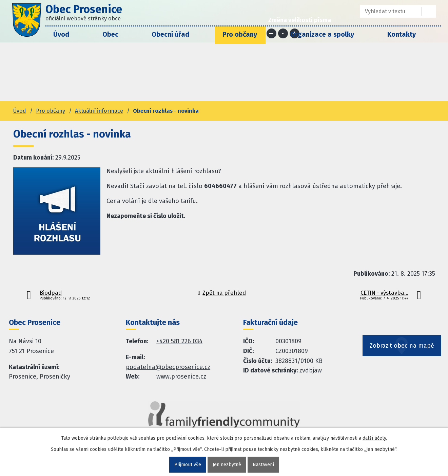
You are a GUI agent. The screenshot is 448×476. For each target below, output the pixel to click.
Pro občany (240, 34)
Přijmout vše (188, 465)
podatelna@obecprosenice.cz (168, 367)
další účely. (375, 438)
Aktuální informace (99, 111)
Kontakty (402, 34)
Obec (110, 34)
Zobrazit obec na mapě (402, 346)
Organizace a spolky (322, 34)
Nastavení (263, 465)
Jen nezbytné (227, 465)
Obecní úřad (170, 34)
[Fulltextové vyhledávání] (386, 11)
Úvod (61, 34)
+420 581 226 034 (179, 341)
